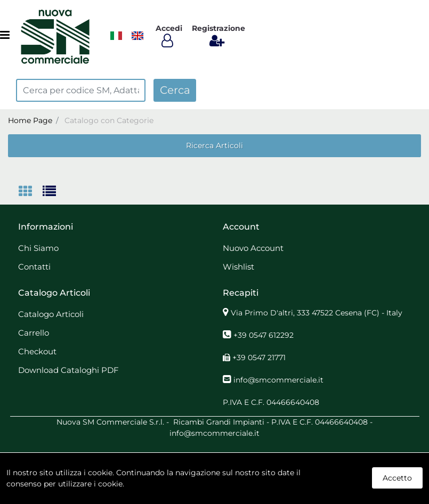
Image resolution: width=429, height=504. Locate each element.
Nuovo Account (253, 248)
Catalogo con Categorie (109, 120)
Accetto (397, 478)
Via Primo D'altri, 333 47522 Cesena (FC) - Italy (317, 313)
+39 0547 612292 (264, 335)
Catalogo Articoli (51, 314)
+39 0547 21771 (259, 357)
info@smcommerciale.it (278, 380)
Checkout (37, 351)
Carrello (34, 333)
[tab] (31, 192)
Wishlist (238, 267)
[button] (175, 90)
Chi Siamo (38, 248)
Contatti (34, 267)
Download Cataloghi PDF (68, 370)
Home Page (30, 120)
